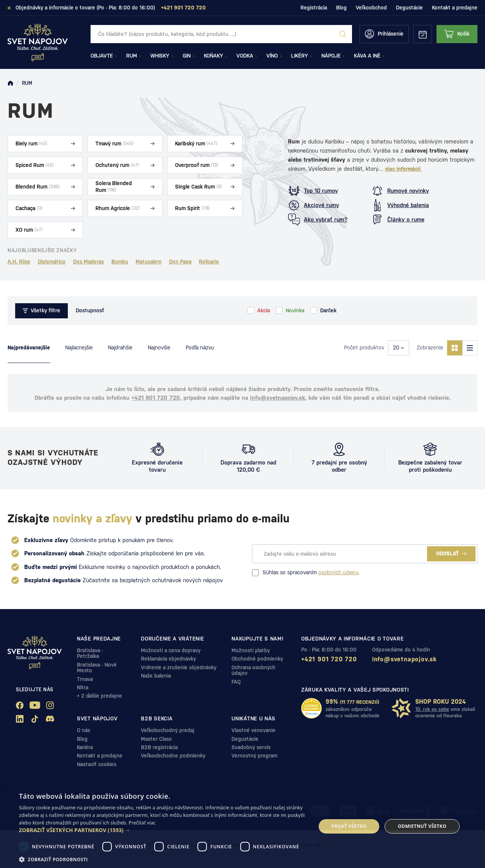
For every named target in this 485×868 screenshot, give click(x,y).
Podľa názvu (200, 348)
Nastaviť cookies (97, 764)
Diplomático (52, 262)
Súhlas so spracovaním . (306, 573)
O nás (84, 730)
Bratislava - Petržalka (90, 653)
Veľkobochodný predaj (168, 730)
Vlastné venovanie (253, 730)
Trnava (85, 679)
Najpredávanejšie (29, 348)
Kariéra (85, 747)
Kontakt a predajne (455, 8)
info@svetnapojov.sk (278, 398)
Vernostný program (254, 756)
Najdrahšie (120, 348)
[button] (163, 830)
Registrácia (314, 8)
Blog (341, 8)
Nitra (83, 687)
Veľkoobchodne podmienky (173, 756)
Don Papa (180, 262)
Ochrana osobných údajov (253, 670)
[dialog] (242, 826)
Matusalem (149, 262)
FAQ (236, 682)
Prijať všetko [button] (349, 826)
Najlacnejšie (79, 348)
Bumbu (120, 262)
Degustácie (409, 8)
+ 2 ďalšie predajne (99, 696)
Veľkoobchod (371, 8)
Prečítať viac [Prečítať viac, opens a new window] (142, 823)
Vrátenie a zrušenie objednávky (179, 667)
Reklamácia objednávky (168, 659)
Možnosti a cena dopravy (171, 650)
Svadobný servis (251, 747)
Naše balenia (156, 676)
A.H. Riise (19, 262)
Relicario (209, 262)
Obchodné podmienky (257, 659)
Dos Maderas (88, 262)
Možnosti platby (251, 650)
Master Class (156, 739)
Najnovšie (159, 348)
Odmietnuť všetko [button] (422, 826)
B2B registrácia (159, 747)
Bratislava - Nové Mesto (97, 668)
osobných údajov (338, 572)
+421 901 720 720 (156, 398)
